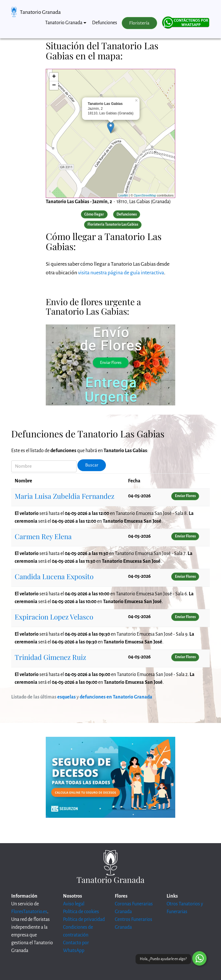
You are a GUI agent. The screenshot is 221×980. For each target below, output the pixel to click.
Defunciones (105, 23)
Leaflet (123, 195)
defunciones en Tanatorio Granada (116, 697)
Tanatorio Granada (40, 12)
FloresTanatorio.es (29, 912)
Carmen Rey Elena (43, 536)
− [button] (54, 86)
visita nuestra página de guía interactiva (121, 273)
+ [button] (54, 77)
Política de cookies (81, 912)
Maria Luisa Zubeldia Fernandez (64, 496)
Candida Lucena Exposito (54, 576)
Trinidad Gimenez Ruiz (50, 657)
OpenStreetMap (145, 195)
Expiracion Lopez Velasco (54, 617)
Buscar (92, 465)
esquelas (66, 697)
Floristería (139, 23)
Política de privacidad (84, 919)
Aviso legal (74, 904)
